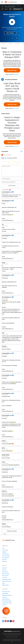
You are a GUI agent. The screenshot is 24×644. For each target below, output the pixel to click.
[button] (22, 2)
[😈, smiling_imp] (17, 163)
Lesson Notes (18, 44)
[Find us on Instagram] (13, 621)
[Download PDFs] (16, 38)
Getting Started (5, 593)
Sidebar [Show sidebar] (18, 9)
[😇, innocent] (11, 163)
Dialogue (3, 44)
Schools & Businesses (7, 581)
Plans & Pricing (5, 576)
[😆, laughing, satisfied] (17, 161)
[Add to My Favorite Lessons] (8, 38)
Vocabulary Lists (5, 554)
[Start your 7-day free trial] (6, 611)
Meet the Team (5, 572)
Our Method (5, 568)
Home (3, 548)
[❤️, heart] (19, 163)
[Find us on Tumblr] (11, 621)
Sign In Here (16, 74)
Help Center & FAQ (6, 592)
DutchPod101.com (16, 635)
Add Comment (12, 186)
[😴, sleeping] (13, 163)
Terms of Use (15, 637)
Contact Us (4, 605)
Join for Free (12, 70)
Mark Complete (10, 33)
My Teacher (4, 560)
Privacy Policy (9, 637)
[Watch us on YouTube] (6, 621)
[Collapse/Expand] (12, 151)
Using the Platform (6, 599)
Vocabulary (11, 44)
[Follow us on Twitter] (3, 621)
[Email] (12, 182)
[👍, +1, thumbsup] (22, 163)
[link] (10, 9)
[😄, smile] (4, 161)
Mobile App (4, 561)
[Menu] (2, 2)
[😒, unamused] (11, 161)
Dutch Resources (6, 558)
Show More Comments (12, 531)
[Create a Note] (12, 38)
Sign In (6, 158)
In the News (5, 577)
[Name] (12, 179)
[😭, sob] (9, 163)
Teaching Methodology (7, 601)
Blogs (3, 583)
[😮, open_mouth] (15, 163)
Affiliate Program (5, 585)
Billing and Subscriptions (7, 595)
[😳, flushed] (6, 161)
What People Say (6, 574)
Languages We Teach (6, 579)
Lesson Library (4, 6)
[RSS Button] (2, 155)
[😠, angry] (15, 161)
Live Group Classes (6, 556)
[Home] (11, 3)
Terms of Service (17, 640)
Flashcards (4, 552)
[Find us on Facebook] (8, 621)
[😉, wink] (22, 161)
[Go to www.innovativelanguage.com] (12, 631)
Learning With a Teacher (7, 603)
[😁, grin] (9, 161)
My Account (4, 597)
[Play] (3, 79)
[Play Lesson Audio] (12, 22)
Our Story (4, 570)
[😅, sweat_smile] (19, 161)
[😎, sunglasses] (13, 161)
